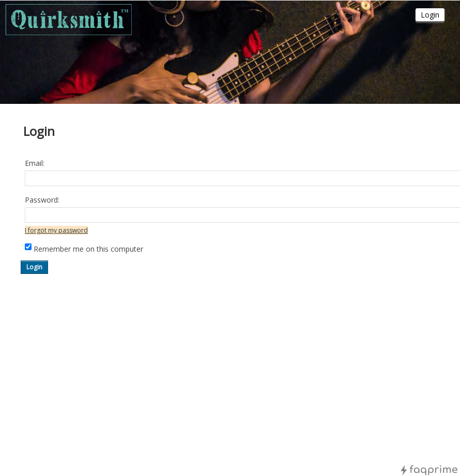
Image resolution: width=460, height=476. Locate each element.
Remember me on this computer (88, 249)
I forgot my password (56, 230)
